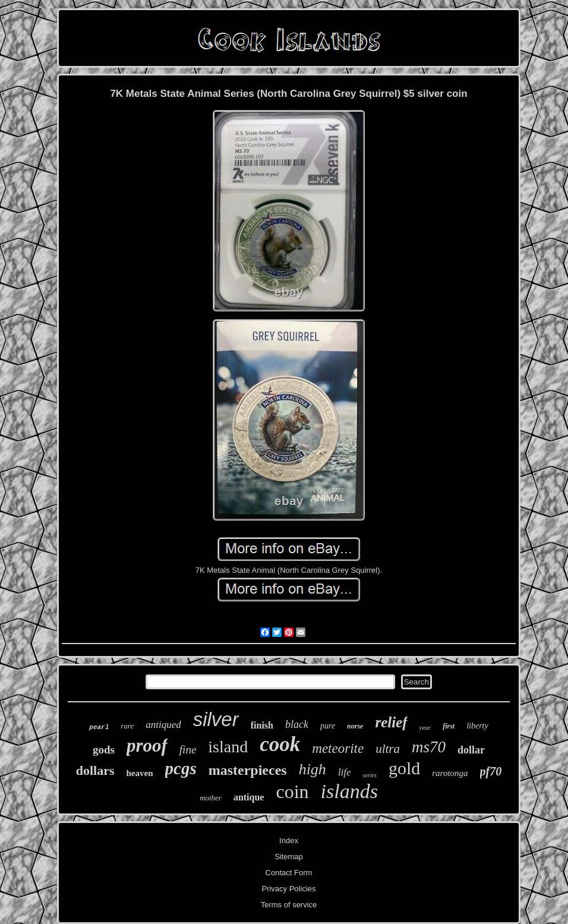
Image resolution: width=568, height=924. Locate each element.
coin (292, 791)
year (425, 727)
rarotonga (450, 773)
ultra (388, 749)
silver (216, 719)
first (449, 726)
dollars (95, 770)
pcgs (181, 768)
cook (280, 744)
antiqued (163, 725)
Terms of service (289, 905)
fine (188, 750)
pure (328, 726)
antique (249, 797)
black (297, 724)
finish (262, 725)
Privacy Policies (288, 889)
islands (349, 791)
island (228, 747)
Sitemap (289, 857)
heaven (140, 773)
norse (355, 726)
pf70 (491, 771)
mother (211, 798)
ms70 (429, 747)
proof (147, 745)
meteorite (338, 748)
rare (127, 726)
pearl (99, 727)
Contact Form (289, 873)
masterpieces (248, 770)
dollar (471, 750)
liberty (477, 726)
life (345, 772)
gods (104, 750)
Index (289, 841)
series (370, 775)
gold (404, 768)
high (313, 769)
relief (391, 722)
